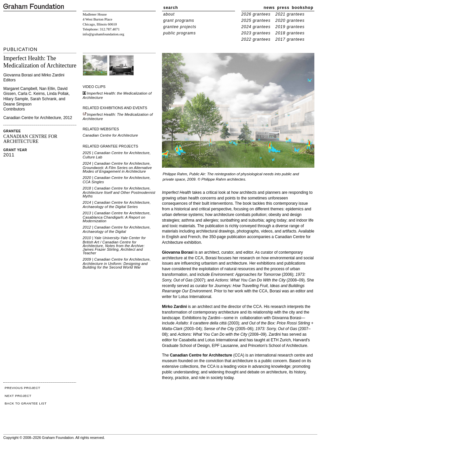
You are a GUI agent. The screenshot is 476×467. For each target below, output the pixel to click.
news (269, 8)
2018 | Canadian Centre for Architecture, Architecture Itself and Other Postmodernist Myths (119, 192)
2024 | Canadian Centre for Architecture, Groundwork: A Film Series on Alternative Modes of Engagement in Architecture (117, 167)
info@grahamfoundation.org (103, 34)
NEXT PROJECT (18, 396)
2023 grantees (256, 33)
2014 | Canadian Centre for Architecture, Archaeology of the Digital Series (117, 205)
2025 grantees (256, 21)
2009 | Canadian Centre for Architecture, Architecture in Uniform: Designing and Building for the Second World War (117, 263)
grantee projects (180, 27)
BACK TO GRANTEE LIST (26, 403)
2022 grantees (256, 39)
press (283, 8)
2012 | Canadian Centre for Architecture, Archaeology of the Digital (117, 229)
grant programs (179, 21)
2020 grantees (290, 21)
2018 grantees (290, 33)
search (171, 8)
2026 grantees (256, 14)
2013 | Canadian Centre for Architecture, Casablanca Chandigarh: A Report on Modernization (117, 217)
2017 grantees (290, 39)
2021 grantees (290, 14)
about (169, 14)
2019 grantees (290, 27)
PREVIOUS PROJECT (22, 388)
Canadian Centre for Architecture (110, 135)
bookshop (303, 8)
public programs (180, 33)
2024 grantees (256, 27)
